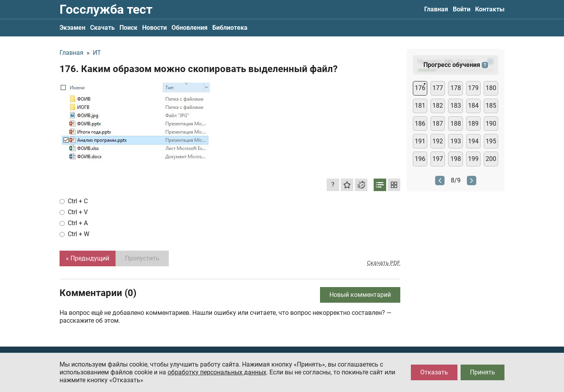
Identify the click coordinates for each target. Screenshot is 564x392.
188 (456, 124)
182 (438, 106)
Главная (436, 9)
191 (420, 141)
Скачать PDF (384, 263)
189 (473, 124)
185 (491, 106)
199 (473, 159)
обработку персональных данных (217, 372)
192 (438, 141)
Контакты (490, 9)
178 (456, 88)
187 (438, 124)
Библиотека (230, 28)
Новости (155, 28)
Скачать (102, 28)
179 (473, 88)
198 (456, 159)
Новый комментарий (360, 295)
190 (491, 124)
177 (438, 88)
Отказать (434, 372)
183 (456, 106)
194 (473, 141)
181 (420, 106)
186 (420, 124)
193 (456, 141)
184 (473, 106)
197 (438, 159)
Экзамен (72, 28)
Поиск (128, 28)
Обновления (190, 28)
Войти (462, 9)
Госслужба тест (106, 9)
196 (420, 159)
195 (491, 141)
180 (491, 88)
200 (491, 159)
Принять (483, 372)
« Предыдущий (88, 258)
